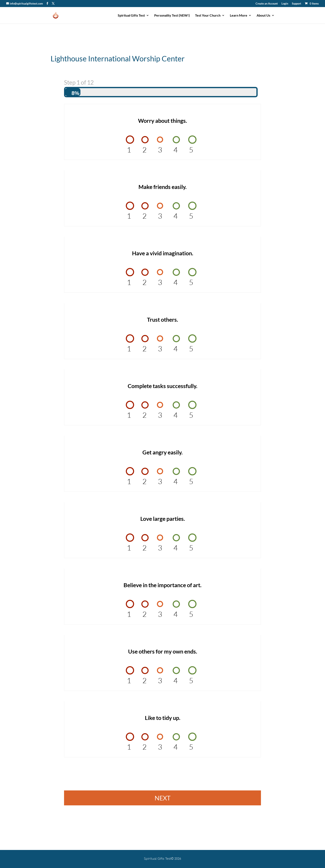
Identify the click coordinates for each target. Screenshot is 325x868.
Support (297, 4)
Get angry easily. (162, 452)
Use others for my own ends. (163, 651)
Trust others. (162, 320)
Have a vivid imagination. (163, 253)
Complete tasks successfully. (162, 386)
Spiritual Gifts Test (131, 16)
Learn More (239, 16)
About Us (263, 16)
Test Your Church (208, 16)
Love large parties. (163, 519)
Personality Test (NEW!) (172, 16)
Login (285, 4)
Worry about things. (162, 121)
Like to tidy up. (163, 718)
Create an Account (267, 4)
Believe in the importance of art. (162, 585)
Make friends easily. (162, 187)
